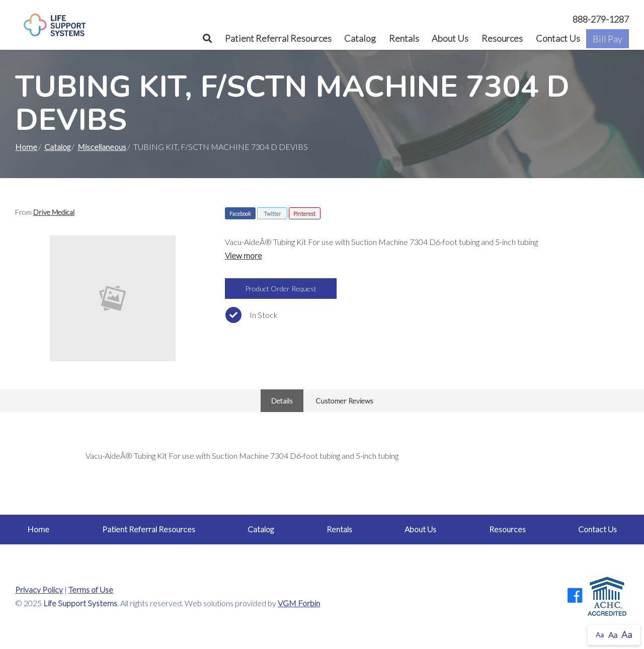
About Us (450, 38)
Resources (502, 38)
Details (282, 401)
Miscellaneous (102, 147)
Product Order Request (281, 289)
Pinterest (304, 214)
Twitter (272, 214)
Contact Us (558, 38)
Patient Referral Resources (278, 38)
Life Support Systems (80, 603)
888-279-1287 (601, 19)
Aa (600, 635)
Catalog (360, 38)
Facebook (240, 214)
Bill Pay (608, 39)
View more (244, 255)
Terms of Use (91, 589)
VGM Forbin (299, 603)
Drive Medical (54, 212)
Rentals (404, 38)
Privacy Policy (39, 589)
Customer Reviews (344, 401)
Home (26, 147)
